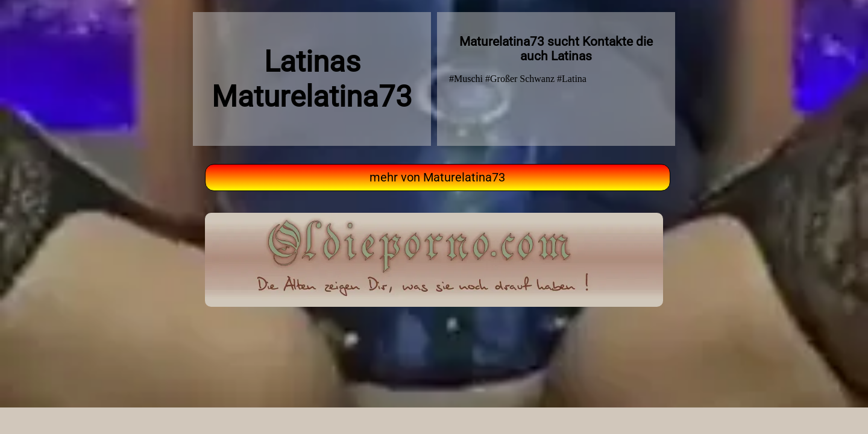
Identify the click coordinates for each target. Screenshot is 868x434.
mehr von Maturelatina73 (437, 178)
